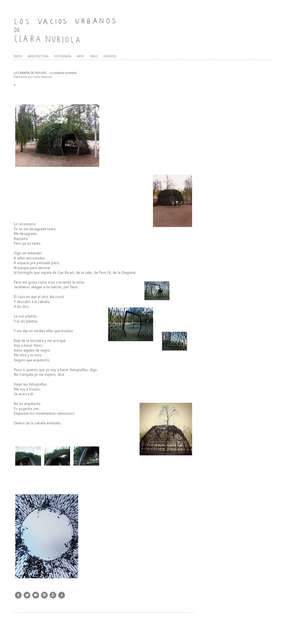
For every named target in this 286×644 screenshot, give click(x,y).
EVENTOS (110, 56)
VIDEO (94, 56)
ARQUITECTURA (38, 56)
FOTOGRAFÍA (63, 56)
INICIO (18, 56)
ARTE (80, 56)
